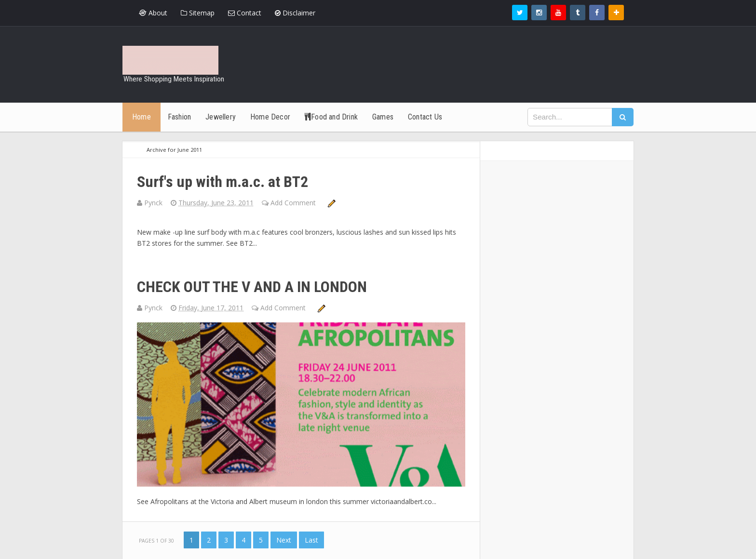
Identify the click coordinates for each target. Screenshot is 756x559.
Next (284, 540)
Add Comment (294, 203)
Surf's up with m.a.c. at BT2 (223, 182)
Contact (245, 13)
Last (311, 540)
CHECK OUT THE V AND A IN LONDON (252, 287)
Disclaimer (295, 13)
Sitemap (198, 13)
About (153, 13)
